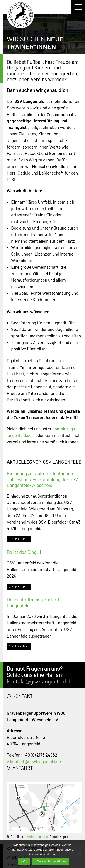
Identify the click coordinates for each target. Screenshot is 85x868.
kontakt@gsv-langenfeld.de (40, 681)
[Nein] (79, 854)
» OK (24, 861)
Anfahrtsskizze (37, 837)
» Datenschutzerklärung (50, 861)
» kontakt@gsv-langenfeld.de (34, 761)
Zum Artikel (19, 539)
